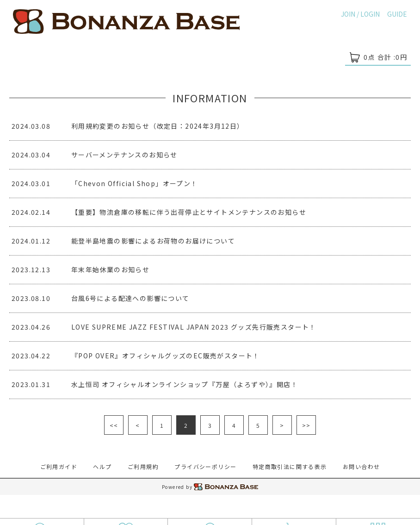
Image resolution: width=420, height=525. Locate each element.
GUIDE (397, 14)
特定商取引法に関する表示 (290, 466)
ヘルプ (102, 466)
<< (114, 425)
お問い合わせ (361, 466)
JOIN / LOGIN (360, 14)
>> (306, 425)
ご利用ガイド (59, 466)
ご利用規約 (143, 466)
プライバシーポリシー (205, 466)
